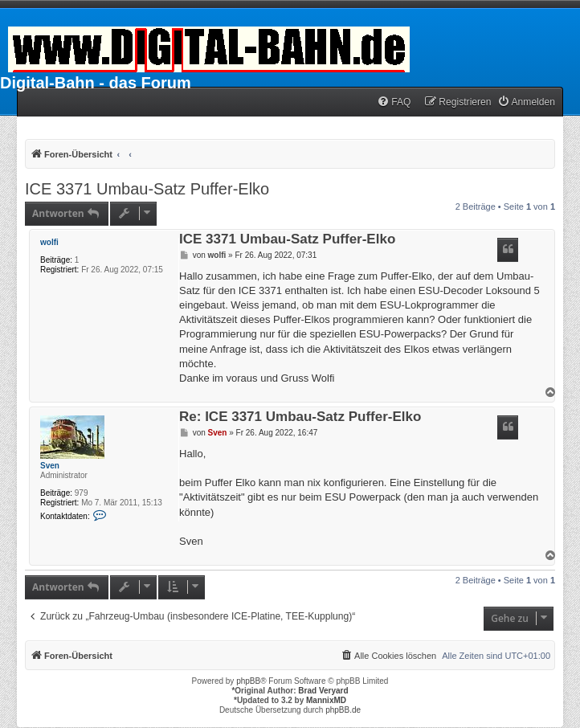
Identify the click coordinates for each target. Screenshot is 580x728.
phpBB (248, 681)
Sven (50, 466)
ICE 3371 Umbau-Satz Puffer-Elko (147, 189)
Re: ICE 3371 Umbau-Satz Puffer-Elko (300, 417)
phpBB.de (343, 710)
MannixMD (326, 700)
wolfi (49, 242)
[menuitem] (394, 102)
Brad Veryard (323, 691)
